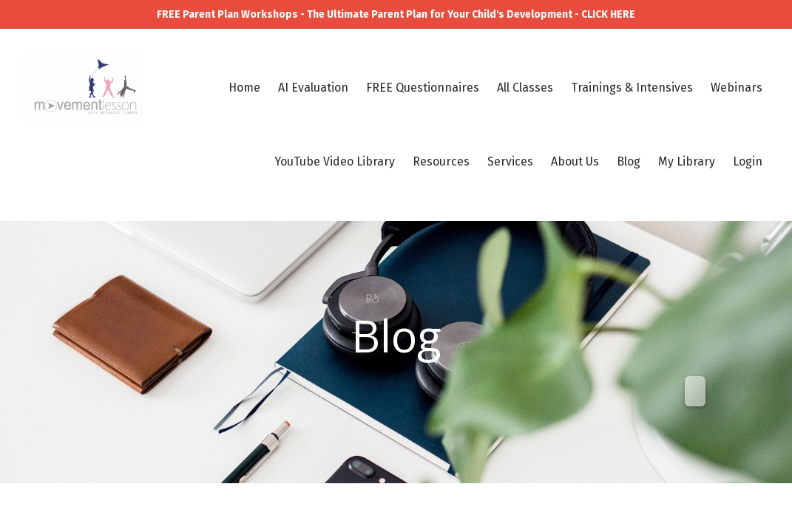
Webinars (737, 88)
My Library (687, 161)
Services (510, 161)
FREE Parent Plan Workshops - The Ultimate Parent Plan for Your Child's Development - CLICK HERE (396, 14)
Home (244, 88)
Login (748, 161)
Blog (629, 161)
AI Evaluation (313, 88)
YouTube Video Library (335, 161)
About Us (575, 161)
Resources (441, 161)
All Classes (525, 88)
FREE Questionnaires (423, 88)
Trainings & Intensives (632, 88)
